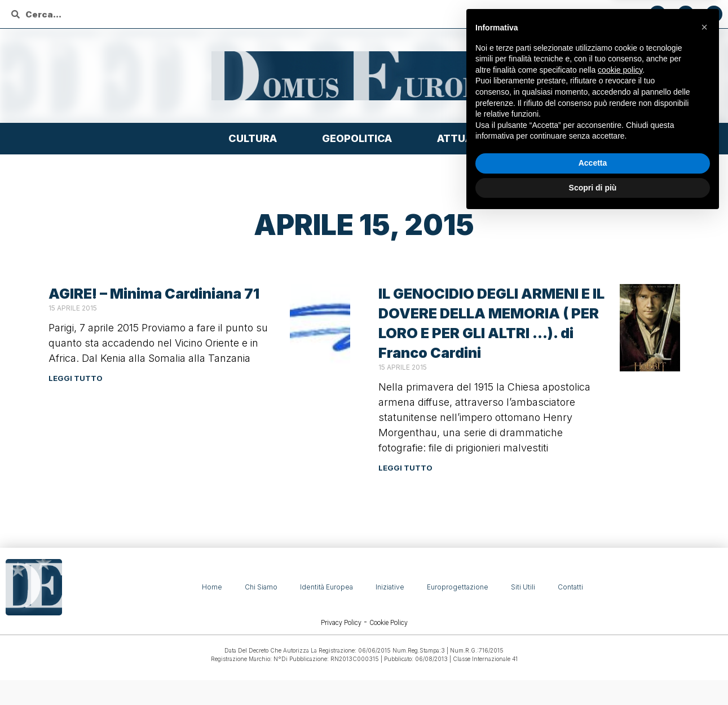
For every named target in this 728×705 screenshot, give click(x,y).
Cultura (255, 138)
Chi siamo (261, 587)
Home (212, 587)
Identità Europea (327, 587)
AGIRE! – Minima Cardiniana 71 (154, 294)
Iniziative (390, 587)
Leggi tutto (76, 378)
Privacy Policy (341, 623)
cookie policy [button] (620, 557)
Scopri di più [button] (593, 674)
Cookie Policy (389, 623)
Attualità (469, 138)
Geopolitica (360, 138)
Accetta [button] (593, 650)
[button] (704, 514)
